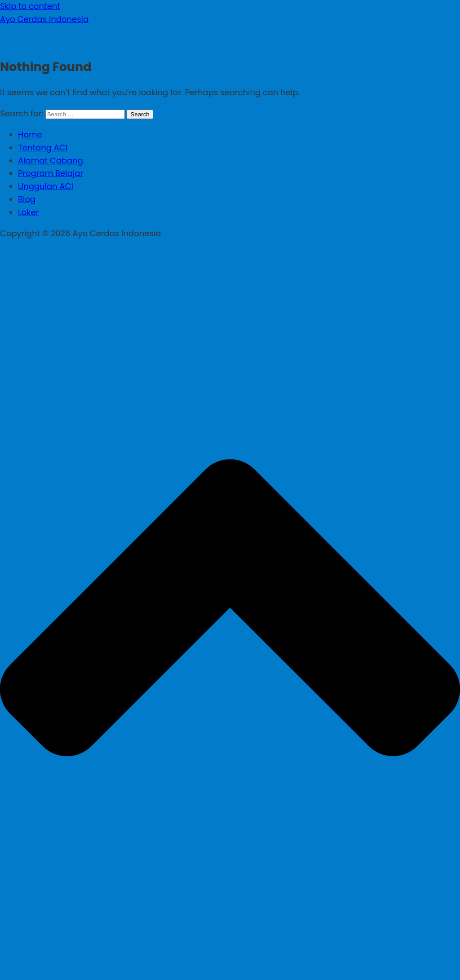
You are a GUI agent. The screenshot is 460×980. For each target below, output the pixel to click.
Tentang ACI (43, 148)
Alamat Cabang (51, 161)
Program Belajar (51, 173)
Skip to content (30, 6)
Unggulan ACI (46, 186)
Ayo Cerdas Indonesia (44, 19)
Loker (28, 212)
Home (30, 135)
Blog (27, 199)
